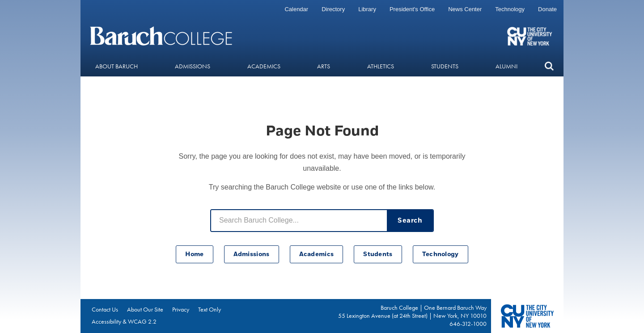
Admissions (193, 66)
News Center (465, 9)
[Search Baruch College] (299, 221)
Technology (510, 9)
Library (367, 9)
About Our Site (145, 309)
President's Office (412, 9)
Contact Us (105, 309)
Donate (547, 9)
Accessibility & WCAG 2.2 (124, 321)
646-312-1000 (468, 324)
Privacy (181, 309)
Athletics (381, 66)
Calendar (296, 9)
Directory (333, 9)
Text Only (210, 309)
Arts (324, 66)
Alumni (506, 66)
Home (194, 254)
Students (445, 66)
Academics (264, 66)
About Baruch (117, 66)
